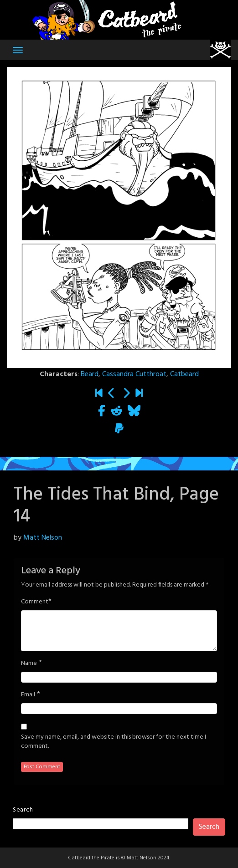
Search (23, 810)
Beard (90, 374)
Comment (35, 602)
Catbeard (184, 374)
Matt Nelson (43, 538)
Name (29, 664)
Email (28, 695)
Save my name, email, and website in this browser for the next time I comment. (114, 742)
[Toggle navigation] (18, 50)
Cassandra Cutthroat (134, 374)
